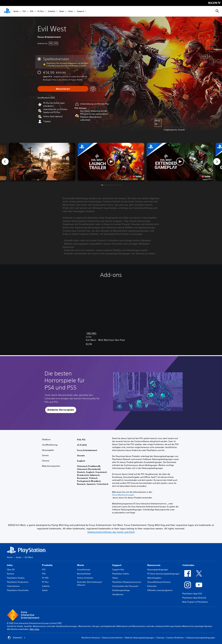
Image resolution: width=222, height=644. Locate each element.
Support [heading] (117, 565)
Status (115, 578)
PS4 (32, 11)
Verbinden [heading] (188, 565)
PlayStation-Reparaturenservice (127, 582)
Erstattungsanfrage (121, 590)
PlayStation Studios (16, 578)
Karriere (11, 574)
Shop (70, 11)
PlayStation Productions (18, 582)
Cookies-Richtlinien (175, 638)
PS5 (24, 11)
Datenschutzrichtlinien (112, 638)
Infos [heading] (10, 565)
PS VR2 (45, 578)
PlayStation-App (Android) (194, 598)
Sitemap (160, 638)
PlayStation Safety (121, 574)
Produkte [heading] (47, 565)
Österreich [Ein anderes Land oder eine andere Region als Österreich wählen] (17, 638)
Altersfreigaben (154, 578)
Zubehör (52, 11)
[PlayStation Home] (7, 11)
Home (10, 557)
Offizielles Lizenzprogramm (160, 590)
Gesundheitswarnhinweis (159, 582)
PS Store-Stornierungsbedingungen (163, 574)
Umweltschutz (84, 570)
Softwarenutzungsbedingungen (201, 638)
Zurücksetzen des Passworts (125, 586)
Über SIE (11, 570)
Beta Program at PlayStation (195, 602)
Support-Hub (118, 570)
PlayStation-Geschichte (18, 590)
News (62, 11)
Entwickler (152, 586)
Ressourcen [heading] (154, 565)
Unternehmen (13, 586)
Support (80, 11)
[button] (111, 162)
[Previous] (5, 162)
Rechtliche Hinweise (91, 638)
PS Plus (41, 11)
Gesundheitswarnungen (123, 495)
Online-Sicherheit (85, 578)
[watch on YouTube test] (137, 176)
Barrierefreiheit (84, 574)
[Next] (217, 162)
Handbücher (118, 594)
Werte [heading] (80, 565)
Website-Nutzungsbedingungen (140, 638)
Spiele (16, 11)
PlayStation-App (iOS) (192, 594)
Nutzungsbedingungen (158, 570)
